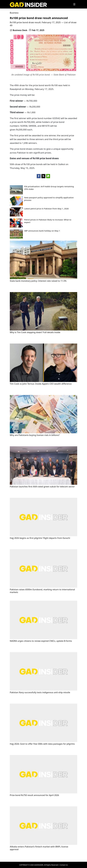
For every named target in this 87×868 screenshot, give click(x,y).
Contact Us (64, 865)
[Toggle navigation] (74, 4)
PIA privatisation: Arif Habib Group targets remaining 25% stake (49, 188)
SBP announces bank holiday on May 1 (42, 231)
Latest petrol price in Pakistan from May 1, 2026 (46, 209)
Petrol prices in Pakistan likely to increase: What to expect (48, 221)
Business (14, 13)
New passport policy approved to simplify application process (49, 199)
